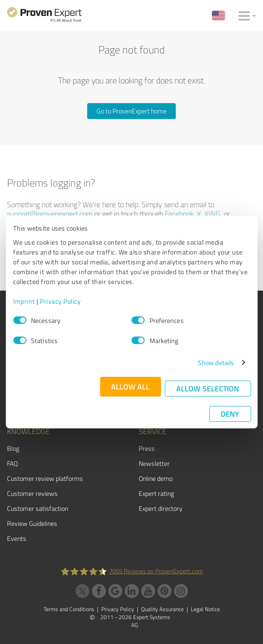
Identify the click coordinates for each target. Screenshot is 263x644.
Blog (13, 448)
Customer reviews (32, 493)
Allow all (130, 386)
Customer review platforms (45, 478)
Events (17, 538)
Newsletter (154, 463)
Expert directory (161, 508)
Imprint (24, 301)
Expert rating (156, 493)
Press (147, 448)
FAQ (12, 463)
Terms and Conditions (69, 609)
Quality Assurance (162, 609)
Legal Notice (205, 609)
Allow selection (208, 388)
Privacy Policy (60, 301)
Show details (216, 363)
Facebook (179, 214)
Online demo (156, 478)
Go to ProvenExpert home (131, 111)
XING (212, 214)
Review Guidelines (32, 523)
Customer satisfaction (38, 508)
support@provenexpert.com (50, 214)
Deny (230, 414)
